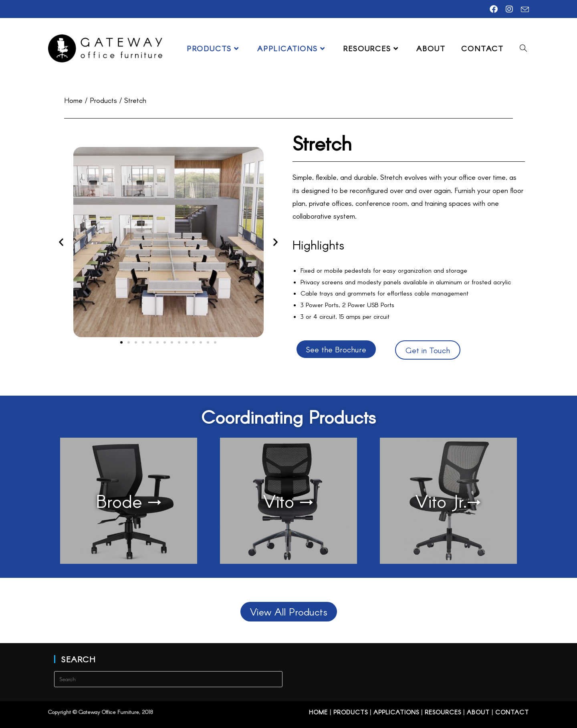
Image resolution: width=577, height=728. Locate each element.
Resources (443, 712)
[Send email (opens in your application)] (523, 9)
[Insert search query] (168, 679)
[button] (61, 242)
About (478, 712)
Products (351, 712)
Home (318, 712)
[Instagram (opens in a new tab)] (509, 9)
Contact (512, 712)
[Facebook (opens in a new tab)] (494, 9)
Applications (396, 712)
